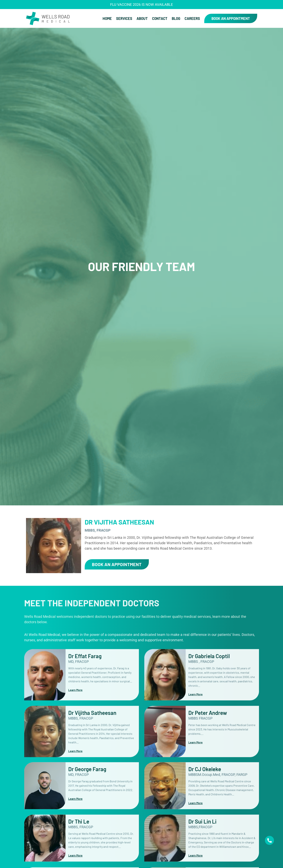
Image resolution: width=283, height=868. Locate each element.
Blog (176, 18)
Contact (160, 18)
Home (107, 18)
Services (124, 18)
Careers (192, 18)
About (142, 18)
